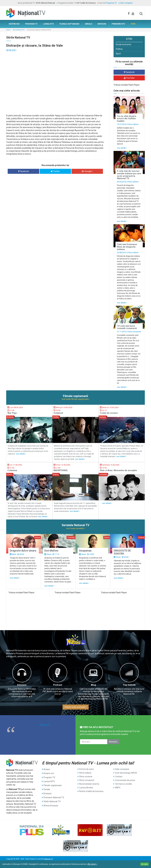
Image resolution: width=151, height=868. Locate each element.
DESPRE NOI (14, 24)
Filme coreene (86, 777)
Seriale (47, 788)
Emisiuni (22, 685)
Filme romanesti (134, 332)
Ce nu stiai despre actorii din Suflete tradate (127, 119)
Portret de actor (87, 769)
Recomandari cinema (89, 784)
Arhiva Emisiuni (51, 802)
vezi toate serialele (76, 528)
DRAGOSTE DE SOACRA (122, 552)
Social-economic (123, 44)
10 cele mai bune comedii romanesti (127, 327)
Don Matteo (51, 551)
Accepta (145, 864)
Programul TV (111, 3)
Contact (119, 777)
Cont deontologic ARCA (126, 773)
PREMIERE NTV (118, 24)
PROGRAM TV (31, 24)
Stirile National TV (19, 30)
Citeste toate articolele (76, 707)
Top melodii (129, 685)
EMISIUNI (102, 24)
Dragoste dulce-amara (23, 551)
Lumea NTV (49, 780)
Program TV (49, 777)
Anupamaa (85, 551)
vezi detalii (122, 148)
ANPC (118, 788)
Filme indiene (133, 124)
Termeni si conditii (123, 784)
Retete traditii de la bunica (91, 791)
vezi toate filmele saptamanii (76, 399)
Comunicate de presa (125, 780)
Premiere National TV (53, 795)
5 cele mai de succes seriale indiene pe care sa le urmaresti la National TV (129, 175)
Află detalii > (92, 864)
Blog (93, 685)
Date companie (126, 3)
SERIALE (88, 24)
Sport (118, 54)
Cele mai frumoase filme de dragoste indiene (127, 247)
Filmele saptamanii (52, 784)
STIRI (133, 24)
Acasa (8, 30)
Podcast (58, 685)
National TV (45, 725)
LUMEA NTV (49, 24)
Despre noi (48, 773)
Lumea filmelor (86, 788)
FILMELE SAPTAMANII (69, 24)
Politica (119, 49)
